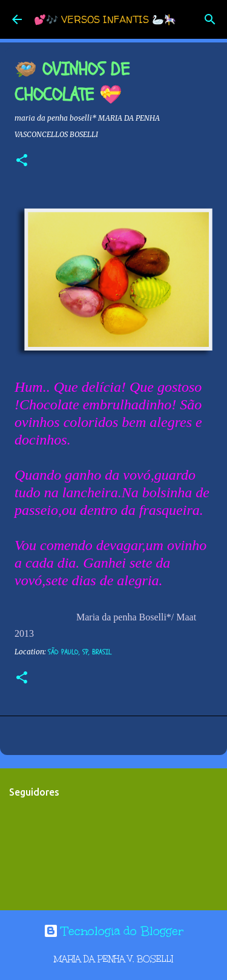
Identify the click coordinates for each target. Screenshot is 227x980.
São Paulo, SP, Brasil (80, 652)
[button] (22, 161)
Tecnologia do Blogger (113, 931)
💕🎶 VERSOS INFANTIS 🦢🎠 (105, 19)
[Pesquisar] (210, 19)
